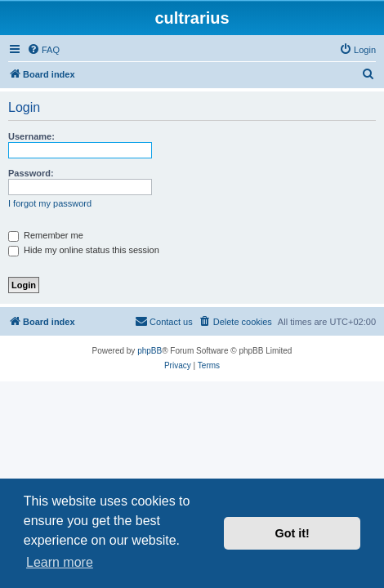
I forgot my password (50, 203)
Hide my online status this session (84, 250)
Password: (31, 173)
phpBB (150, 351)
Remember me (46, 235)
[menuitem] (43, 50)
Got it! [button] (292, 533)
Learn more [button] (60, 562)
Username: (31, 136)
